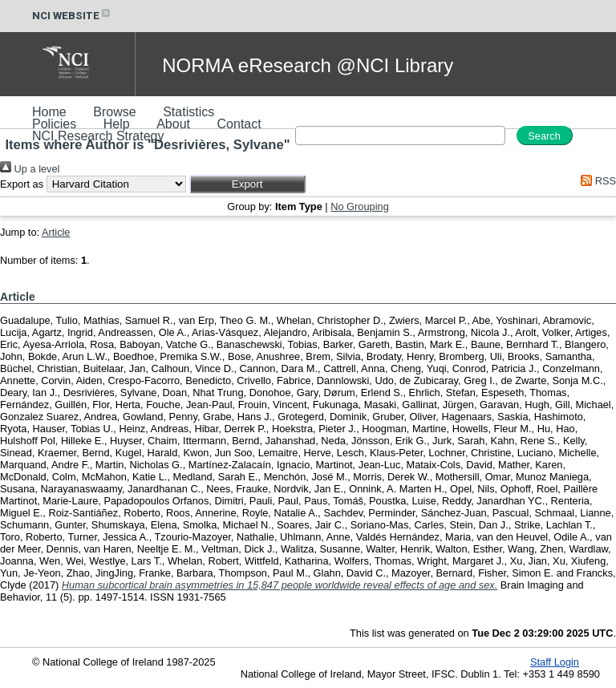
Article (56, 232)
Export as (22, 184)
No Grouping (360, 206)
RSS (596, 181)
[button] (247, 184)
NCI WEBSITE (72, 16)
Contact (239, 124)
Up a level (30, 169)
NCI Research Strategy (98, 136)
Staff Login (555, 662)
